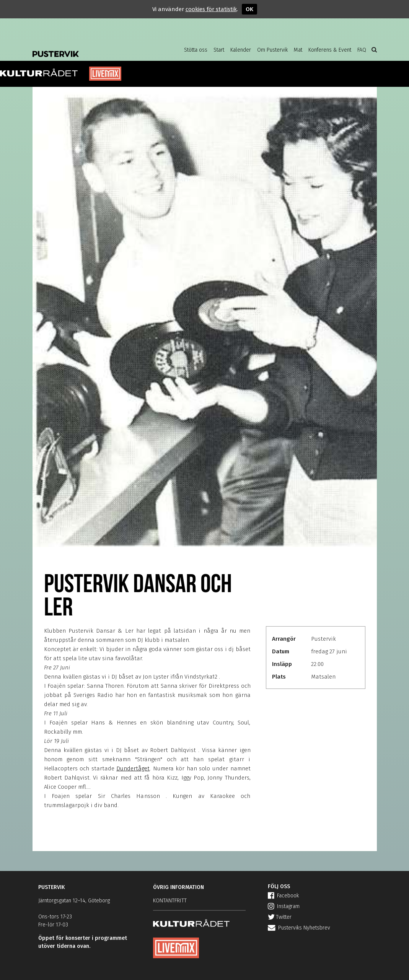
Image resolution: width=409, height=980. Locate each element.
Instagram (284, 906)
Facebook (283, 896)
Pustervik (94, 48)
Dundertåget (133, 768)
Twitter (280, 917)
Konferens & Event (330, 50)
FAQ (362, 50)
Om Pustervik (272, 50)
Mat (298, 50)
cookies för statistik (211, 9)
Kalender (241, 50)
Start (219, 50)
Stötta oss (196, 50)
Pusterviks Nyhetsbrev (299, 928)
